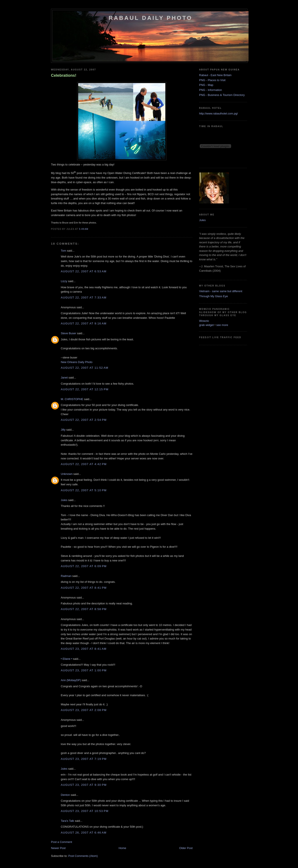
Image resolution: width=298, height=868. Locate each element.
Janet (64, 378)
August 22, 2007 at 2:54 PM (84, 420)
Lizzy (64, 281)
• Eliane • (66, 659)
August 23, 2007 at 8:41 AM (84, 649)
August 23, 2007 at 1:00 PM (84, 670)
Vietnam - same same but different (221, 291)
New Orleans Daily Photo (77, 362)
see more (222, 325)
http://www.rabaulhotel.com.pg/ (218, 113)
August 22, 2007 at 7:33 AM (84, 298)
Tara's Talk (67, 821)
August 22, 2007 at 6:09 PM (84, 566)
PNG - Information (211, 90)
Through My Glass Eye (213, 296)
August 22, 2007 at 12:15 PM (85, 389)
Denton (65, 795)
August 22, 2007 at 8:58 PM (84, 609)
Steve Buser (69, 333)
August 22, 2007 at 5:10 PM (84, 490)
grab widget (206, 325)
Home (123, 848)
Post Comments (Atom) (83, 856)
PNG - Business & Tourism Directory (222, 95)
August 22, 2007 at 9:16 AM (84, 323)
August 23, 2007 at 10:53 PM (85, 811)
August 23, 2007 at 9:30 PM (84, 785)
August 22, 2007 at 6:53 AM (84, 271)
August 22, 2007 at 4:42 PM (84, 464)
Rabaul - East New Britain (215, 75)
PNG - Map (206, 85)
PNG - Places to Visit (212, 80)
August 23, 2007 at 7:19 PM (84, 759)
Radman (66, 576)
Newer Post (58, 848)
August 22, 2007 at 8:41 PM (84, 588)
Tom (63, 251)
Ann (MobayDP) (71, 680)
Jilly (63, 430)
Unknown (67, 474)
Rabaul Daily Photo (151, 18)
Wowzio (204, 321)
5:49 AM (84, 229)
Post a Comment (62, 842)
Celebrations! (64, 75)
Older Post (186, 848)
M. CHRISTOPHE (72, 399)
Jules (64, 500)
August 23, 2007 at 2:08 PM (84, 710)
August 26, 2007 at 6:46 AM (84, 833)
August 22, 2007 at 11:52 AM (85, 368)
